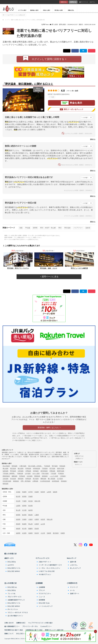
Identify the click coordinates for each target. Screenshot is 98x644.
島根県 (24, 524)
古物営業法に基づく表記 (34, 630)
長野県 (35, 228)
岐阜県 (24, 515)
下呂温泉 (53, 473)
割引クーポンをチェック (72, 109)
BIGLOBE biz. (12, 587)
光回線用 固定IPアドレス (16, 600)
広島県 (37, 524)
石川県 (24, 510)
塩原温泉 (5, 471)
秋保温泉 (62, 466)
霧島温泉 (43, 479)
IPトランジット (13, 609)
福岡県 (18, 533)
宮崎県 (49, 533)
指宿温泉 (5, 484)
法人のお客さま (11, 583)
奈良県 (43, 519)
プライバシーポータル (30, 626)
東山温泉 (5, 468)
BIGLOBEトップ (22, 634)
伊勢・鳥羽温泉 (26, 481)
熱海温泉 (64, 481)
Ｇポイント (78, 464)
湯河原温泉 (44, 471)
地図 (52, 97)
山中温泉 (28, 473)
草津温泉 (28, 468)
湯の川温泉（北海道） (35, 466)
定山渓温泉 (6, 466)
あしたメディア (75, 568)
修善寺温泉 (61, 471)
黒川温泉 (36, 479)
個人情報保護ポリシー (12, 626)
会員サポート (75, 593)
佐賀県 (24, 533)
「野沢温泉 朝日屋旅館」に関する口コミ (28, 84)
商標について (9, 634)
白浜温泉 (30, 476)
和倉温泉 (20, 473)
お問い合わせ (9, 623)
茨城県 (30, 497)
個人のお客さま (11, 554)
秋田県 (43, 492)
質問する (73, 2)
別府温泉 (28, 479)
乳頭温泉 (47, 466)
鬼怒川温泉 (61, 468)
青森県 (24, 492)
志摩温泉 (35, 481)
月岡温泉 (28, 471)
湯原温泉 (21, 479)
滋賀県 (18, 519)
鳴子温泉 (55, 466)
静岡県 (18, 515)
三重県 (37, 515)
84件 (76, 91)
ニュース (42, 597)
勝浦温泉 (37, 476)
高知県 (37, 529)
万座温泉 (45, 468)
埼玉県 (18, 501)
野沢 (60, 228)
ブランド (42, 590)
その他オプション (45, 574)
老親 (21, 228)
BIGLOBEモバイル (14, 568)
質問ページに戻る (49, 277)
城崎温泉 (14, 476)
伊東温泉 (52, 471)
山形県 (49, 492)
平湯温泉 (61, 473)
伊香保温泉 (36, 468)
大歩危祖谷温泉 (45, 481)
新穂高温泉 (6, 476)
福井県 (30, 510)
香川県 (24, 529)
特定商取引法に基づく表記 (14, 630)
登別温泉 (14, 466)
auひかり (11, 565)
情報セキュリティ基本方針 (54, 630)
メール (72, 590)
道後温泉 (45, 476)
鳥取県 (18, 524)
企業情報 (39, 583)
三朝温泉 (63, 476)
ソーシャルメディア (46, 606)
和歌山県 (50, 519)
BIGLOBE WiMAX (14, 571)
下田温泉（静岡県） (9, 473)
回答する (64, 2)
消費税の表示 (21, 623)
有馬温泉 (22, 476)
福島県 (55, 492)
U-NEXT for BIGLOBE (47, 571)
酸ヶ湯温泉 (52, 479)
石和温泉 (36, 471)
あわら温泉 (36, 473)
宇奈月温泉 (45, 473)
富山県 (18, 510)
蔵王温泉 (13, 468)
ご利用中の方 (72, 583)
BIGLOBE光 (12, 562)
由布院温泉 (55, 481)
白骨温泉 (21, 471)
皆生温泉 (13, 479)
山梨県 (18, 506)
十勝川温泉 (23, 466)
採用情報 (42, 600)
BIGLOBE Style (44, 603)
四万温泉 (52, 468)
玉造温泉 (5, 479)
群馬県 (24, 497)
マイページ (84, 2)
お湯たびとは (79, 456)
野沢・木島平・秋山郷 (48, 228)
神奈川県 (37, 501)
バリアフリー (78, 228)
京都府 (24, 519)
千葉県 (24, 501)
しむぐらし (74, 565)
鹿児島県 (56, 533)
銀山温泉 (21, 468)
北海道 (18, 492)
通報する (93, 139)
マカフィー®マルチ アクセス (18, 612)
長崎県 (30, 533)
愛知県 (30, 515)
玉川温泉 (60, 479)
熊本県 (37, 533)
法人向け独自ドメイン (15, 616)
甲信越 (28, 228)
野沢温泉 (67, 228)
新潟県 (30, 506)
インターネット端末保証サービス (50, 565)
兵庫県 (37, 519)
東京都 (30, 501)
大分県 (43, 533)
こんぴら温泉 (54, 476)
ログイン (93, 2)
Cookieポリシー (46, 626)
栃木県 (18, 497)
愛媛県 (30, 529)
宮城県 (37, 492)
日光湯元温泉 (7, 481)
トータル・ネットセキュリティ (49, 568)
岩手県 (30, 492)
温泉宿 (88, 228)
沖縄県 (63, 533)
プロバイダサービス (14, 597)
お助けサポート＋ (45, 562)
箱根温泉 (16, 481)
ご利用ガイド (79, 459)
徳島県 (18, 529)
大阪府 (30, 519)
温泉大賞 (73, 562)
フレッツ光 (11, 593)
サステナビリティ (45, 593)
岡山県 (30, 524)
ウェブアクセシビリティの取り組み (40, 623)
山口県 (43, 524)
